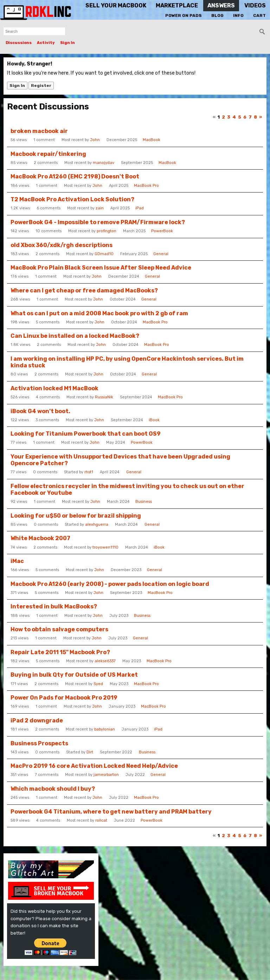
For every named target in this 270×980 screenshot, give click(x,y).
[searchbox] (34, 31)
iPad (140, 208)
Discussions (19, 43)
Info (238, 15)
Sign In (67, 43)
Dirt (90, 752)
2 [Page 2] (223, 117)
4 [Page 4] (234, 117)
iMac (17, 561)
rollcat (101, 820)
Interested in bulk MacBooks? (54, 606)
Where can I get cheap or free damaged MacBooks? (84, 290)
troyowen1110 (105, 547)
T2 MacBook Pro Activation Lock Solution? (72, 199)
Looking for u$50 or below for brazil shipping (76, 516)
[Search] (262, 32)
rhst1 (89, 472)
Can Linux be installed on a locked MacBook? (75, 336)
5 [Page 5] (240, 117)
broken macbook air (39, 131)
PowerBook (162, 231)
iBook (154, 420)
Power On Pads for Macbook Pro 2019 (64, 698)
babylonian (105, 729)
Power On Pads (184, 15)
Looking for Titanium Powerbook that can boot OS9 (86, 434)
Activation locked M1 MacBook (54, 388)
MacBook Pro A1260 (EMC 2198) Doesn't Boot (75, 176)
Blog (217, 15)
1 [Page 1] (219, 117)
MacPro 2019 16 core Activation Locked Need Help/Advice (94, 766)
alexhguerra (97, 524)
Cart (259, 15)
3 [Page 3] (229, 117)
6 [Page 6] (245, 117)
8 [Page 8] (255, 117)
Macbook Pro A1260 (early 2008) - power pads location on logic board (110, 584)
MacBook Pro (146, 186)
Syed (98, 684)
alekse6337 (105, 661)
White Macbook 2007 (40, 538)
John (95, 140)
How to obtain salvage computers (59, 629)
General (161, 254)
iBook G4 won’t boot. (40, 411)
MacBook (152, 140)
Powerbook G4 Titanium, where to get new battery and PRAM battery (111, 812)
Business (144, 502)
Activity (46, 43)
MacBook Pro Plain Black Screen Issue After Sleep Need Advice (101, 268)
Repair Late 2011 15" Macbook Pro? (60, 652)
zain (100, 208)
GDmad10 (104, 254)
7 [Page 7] (250, 117)
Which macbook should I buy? (53, 789)
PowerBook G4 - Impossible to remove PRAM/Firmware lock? (98, 222)
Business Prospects (39, 743)
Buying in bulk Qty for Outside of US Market (74, 675)
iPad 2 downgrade (37, 720)
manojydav (104, 163)
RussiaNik (104, 397)
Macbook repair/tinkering (48, 154)
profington (107, 231)
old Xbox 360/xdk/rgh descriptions (62, 245)
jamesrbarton (106, 775)
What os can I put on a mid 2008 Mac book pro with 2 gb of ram (99, 313)
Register (41, 86)
